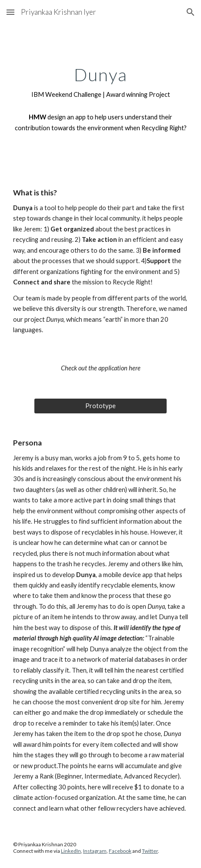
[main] (100, 83)
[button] (10, 12)
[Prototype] (100, 406)
